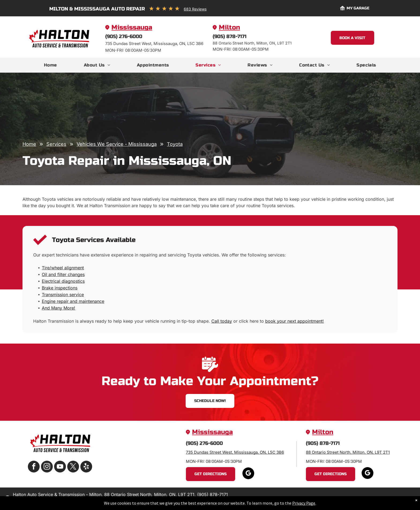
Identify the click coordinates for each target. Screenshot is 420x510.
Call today (222, 321)
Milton (229, 27)
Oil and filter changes (63, 274)
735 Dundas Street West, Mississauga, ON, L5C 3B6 (235, 452)
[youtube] (60, 467)
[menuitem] (50, 65)
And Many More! (59, 308)
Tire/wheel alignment (63, 268)
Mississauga (132, 27)
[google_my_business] (248, 474)
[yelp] (86, 467)
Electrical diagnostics (63, 281)
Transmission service (63, 295)
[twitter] (73, 467)
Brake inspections (60, 288)
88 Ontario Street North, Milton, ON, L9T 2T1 (348, 452)
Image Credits (362, 499)
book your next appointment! (295, 321)
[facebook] (34, 467)
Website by (388, 499)
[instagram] (47, 467)
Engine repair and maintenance (73, 301)
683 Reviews (195, 9)
